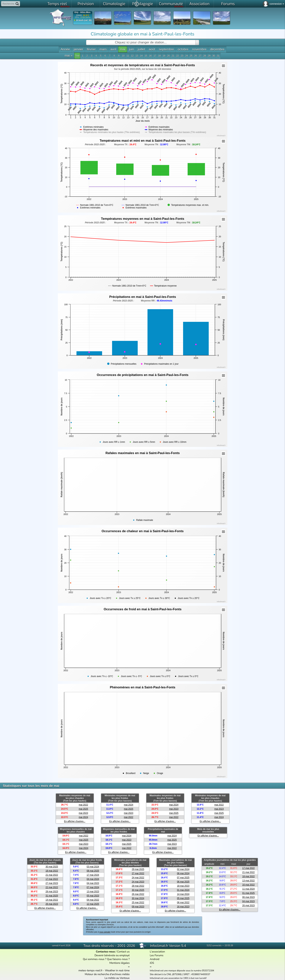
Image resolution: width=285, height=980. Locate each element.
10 (123, 56)
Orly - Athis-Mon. (83, 12)
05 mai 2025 (183, 898)
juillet (141, 49)
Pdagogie (143, 3)
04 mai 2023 (93, 883)
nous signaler (105, 932)
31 (218, 56)
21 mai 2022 (52, 875)
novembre (199, 49)
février (91, 49)
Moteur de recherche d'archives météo (107, 974)
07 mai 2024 (93, 887)
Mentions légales (120, 963)
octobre (183, 49)
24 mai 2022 (138, 878)
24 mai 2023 (138, 882)
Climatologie (114, 4)
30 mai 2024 (138, 898)
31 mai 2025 (52, 896)
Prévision (86, 4)
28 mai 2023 (52, 892)
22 (178, 56)
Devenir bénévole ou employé (112, 955)
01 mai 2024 (183, 890)
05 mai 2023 (93, 896)
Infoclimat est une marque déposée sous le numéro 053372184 (182, 971)
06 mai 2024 (183, 873)
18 (159, 56)
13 (137, 56)
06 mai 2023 (248, 897)
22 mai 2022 (52, 887)
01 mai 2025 (248, 893)
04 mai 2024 (93, 879)
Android (154, 959)
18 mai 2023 (183, 886)
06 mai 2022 (183, 902)
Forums (228, 4)
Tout (77, 56)
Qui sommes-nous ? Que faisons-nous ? (106, 959)
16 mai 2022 (248, 885)
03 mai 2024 (93, 867)
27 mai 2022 (138, 873)
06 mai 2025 (183, 882)
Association (199, 4)
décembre (217, 49)
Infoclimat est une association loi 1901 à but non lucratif (178, 978)
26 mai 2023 (52, 904)
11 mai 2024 (248, 889)
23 (182, 56)
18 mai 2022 (52, 871)
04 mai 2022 (93, 900)
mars (103, 49)
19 (164, 56)
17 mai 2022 (52, 879)
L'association (157, 952)
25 (191, 56)
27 (200, 56)
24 (187, 56)
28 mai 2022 (138, 886)
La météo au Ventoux (117, 978)
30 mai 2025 (52, 867)
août (152, 49)
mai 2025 (83, 809)
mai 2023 (83, 813)
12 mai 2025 (93, 904)
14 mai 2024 (183, 894)
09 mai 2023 (138, 907)
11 (128, 56)
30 (214, 56)
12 (132, 56)
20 (168, 56)
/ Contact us (113, 952)
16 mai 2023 (183, 907)
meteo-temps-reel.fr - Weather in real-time (104, 970)
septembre (166, 49)
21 (173, 56)
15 (146, 56)
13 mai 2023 (93, 892)
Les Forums (157, 955)
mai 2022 (83, 805)
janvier (78, 49)
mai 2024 (83, 817)
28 (205, 56)
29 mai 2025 (138, 869)
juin (131, 49)
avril (113, 49)
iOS (152, 963)
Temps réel (58, 5)
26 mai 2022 (138, 894)
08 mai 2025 (93, 871)
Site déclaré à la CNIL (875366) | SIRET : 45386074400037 (180, 974)
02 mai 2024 (183, 869)
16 (150, 56)
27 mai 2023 (52, 883)
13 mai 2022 (248, 881)
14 (141, 56)
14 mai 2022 (52, 900)
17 (155, 56)
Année (65, 49)
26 (196, 56)
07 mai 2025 (183, 878)
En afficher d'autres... (75, 821)
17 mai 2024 (93, 875)
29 (209, 56)
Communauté (171, 5)
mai (123, 49)
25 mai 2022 (138, 902)
